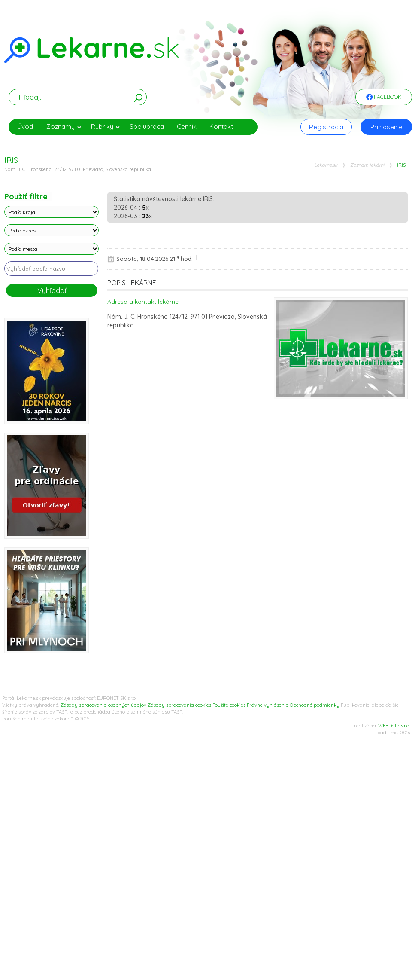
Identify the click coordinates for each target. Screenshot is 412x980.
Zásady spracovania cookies (179, 705)
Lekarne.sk (326, 165)
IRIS (401, 165)
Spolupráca (147, 127)
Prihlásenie (386, 127)
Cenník (187, 127)
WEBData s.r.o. (394, 726)
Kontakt (221, 127)
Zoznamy (64, 127)
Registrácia (326, 127)
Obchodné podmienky (315, 705)
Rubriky (106, 127)
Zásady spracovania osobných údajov (103, 705)
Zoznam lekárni (367, 165)
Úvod (25, 127)
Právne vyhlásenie (268, 705)
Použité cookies (229, 705)
